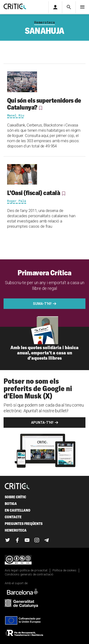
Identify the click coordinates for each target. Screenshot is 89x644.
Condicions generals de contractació (29, 574)
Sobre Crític (15, 497)
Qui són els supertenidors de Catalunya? (44, 104)
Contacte (13, 517)
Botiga (11, 504)
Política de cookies (64, 570)
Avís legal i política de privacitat (26, 570)
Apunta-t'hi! (42, 423)
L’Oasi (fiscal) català (34, 193)
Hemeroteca (44, 22)
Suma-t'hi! (42, 304)
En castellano (18, 510)
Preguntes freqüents (24, 524)
